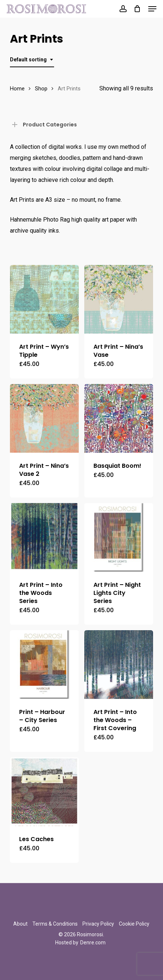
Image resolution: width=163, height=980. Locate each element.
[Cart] (137, 9)
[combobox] (32, 60)
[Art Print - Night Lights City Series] (119, 537)
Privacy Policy (98, 924)
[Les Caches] (44, 792)
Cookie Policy (134, 924)
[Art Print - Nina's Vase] (119, 299)
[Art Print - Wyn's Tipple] (44, 299)
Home (17, 89)
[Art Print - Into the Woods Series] (44, 537)
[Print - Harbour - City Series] (44, 665)
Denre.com (93, 943)
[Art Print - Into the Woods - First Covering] (119, 665)
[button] (152, 9)
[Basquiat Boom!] (119, 418)
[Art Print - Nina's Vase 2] (44, 418)
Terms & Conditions (55, 924)
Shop (41, 89)
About (20, 924)
